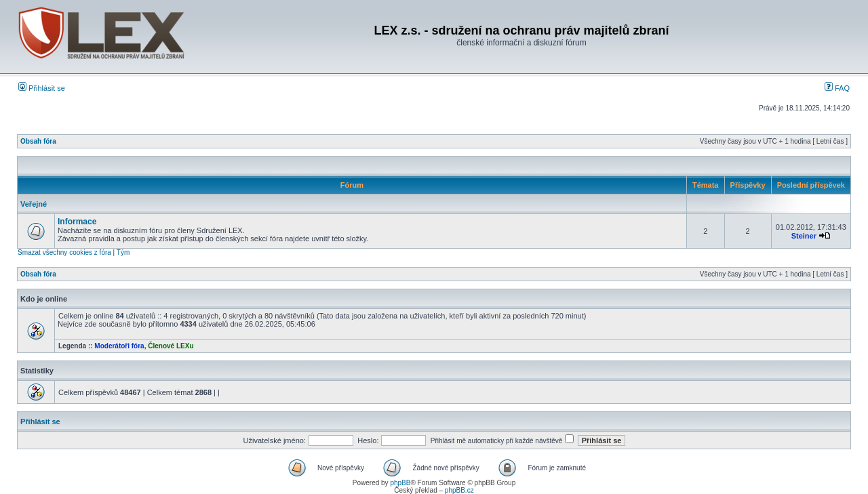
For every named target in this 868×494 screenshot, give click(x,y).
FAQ (837, 88)
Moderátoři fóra (119, 346)
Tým (123, 252)
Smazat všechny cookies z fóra (64, 252)
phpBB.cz (459, 490)
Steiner (804, 236)
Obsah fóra (38, 141)
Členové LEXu (171, 346)
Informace (77, 222)
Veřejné (34, 204)
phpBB (400, 483)
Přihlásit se (42, 88)
